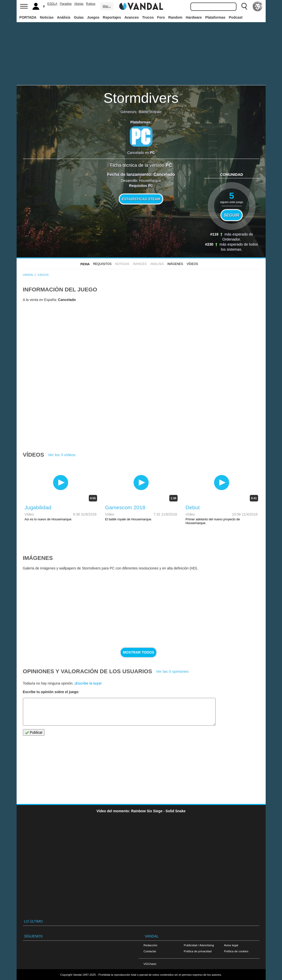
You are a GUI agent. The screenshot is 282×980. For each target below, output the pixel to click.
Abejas (79, 4)
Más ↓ (107, 6)
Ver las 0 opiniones (172, 671)
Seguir (232, 215)
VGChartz (150, 964)
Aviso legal (231, 945)
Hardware (194, 17)
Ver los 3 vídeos (62, 455)
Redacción (151, 945)
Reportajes (112, 17)
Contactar (150, 951)
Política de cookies (236, 951)
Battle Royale (150, 112)
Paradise (66, 4)
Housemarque (150, 181)
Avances (131, 17)
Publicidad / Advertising (199, 945)
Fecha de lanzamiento (129, 174)
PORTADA (28, 17)
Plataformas (215, 17)
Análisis (64, 17)
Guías (79, 17)
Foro (161, 17)
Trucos (148, 17)
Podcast (236, 17)
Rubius (91, 4)
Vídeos (192, 264)
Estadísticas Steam (141, 199)
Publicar (34, 733)
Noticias (47, 17)
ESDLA (52, 4)
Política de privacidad (198, 951)
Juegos (93, 17)
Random (175, 17)
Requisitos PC (141, 186)
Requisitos (102, 264)
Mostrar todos (138, 652)
